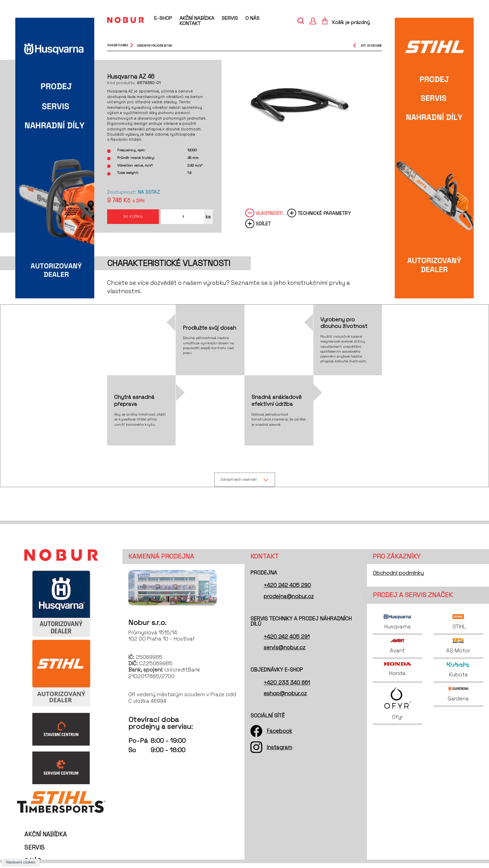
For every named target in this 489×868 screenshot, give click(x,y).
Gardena (458, 698)
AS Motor (458, 651)
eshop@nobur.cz (285, 698)
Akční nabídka (197, 18)
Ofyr (397, 708)
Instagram (279, 752)
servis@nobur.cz (284, 652)
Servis (230, 18)
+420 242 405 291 (287, 641)
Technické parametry (324, 217)
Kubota (458, 674)
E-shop (163, 18)
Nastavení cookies (21, 862)
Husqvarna (398, 627)
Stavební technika (118, 45)
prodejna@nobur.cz (289, 601)
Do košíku (133, 218)
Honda (398, 674)
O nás (252, 18)
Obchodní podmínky (398, 578)
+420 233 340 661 (287, 687)
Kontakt (190, 23)
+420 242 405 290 (287, 590)
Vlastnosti (269, 217)
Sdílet (263, 228)
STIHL (458, 627)
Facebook (279, 736)
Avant (397, 651)
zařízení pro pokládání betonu (154, 45)
